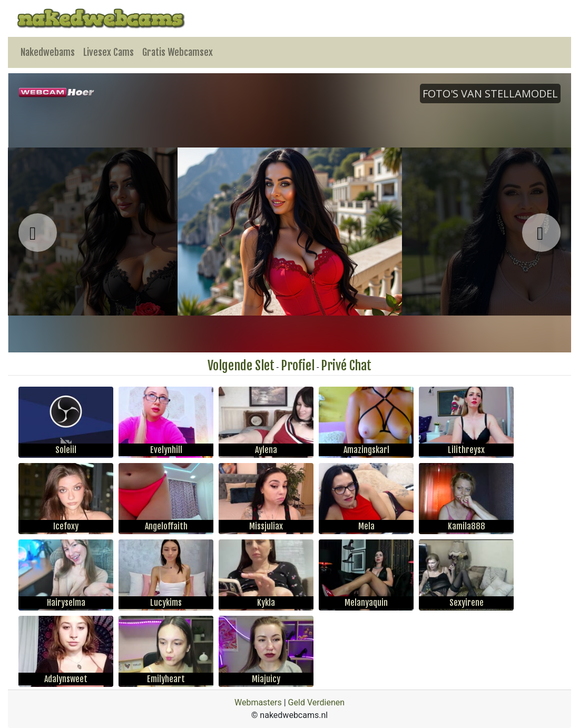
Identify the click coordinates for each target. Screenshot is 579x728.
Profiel (298, 366)
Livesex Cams (109, 52)
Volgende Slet (241, 366)
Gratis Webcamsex (178, 52)
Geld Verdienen (316, 702)
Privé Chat (346, 366)
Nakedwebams (48, 52)
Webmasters (258, 702)
